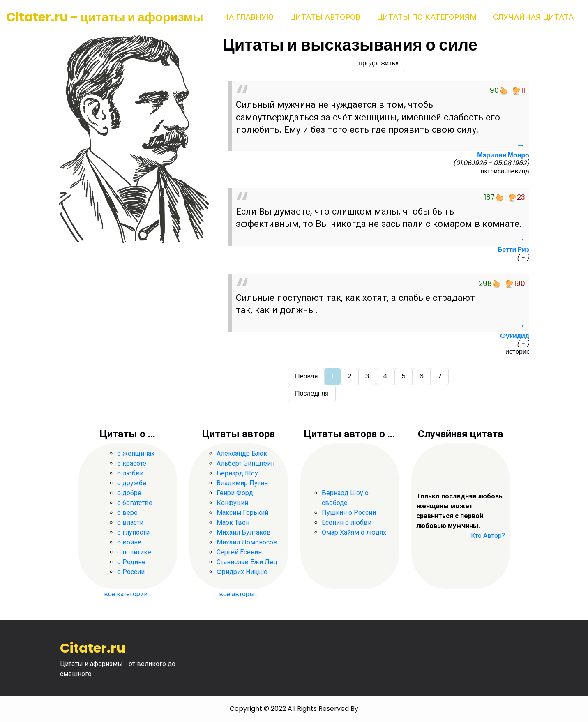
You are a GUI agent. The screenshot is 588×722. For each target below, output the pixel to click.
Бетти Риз (513, 250)
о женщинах (136, 453)
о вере (127, 513)
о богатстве (135, 503)
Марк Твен (233, 522)
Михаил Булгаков (244, 532)
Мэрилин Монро (503, 155)
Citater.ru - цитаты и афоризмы (105, 17)
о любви (130, 473)
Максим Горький (242, 513)
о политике (134, 552)
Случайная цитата (533, 17)
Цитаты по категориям (427, 17)
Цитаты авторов (325, 17)
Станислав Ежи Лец (247, 562)
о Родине (131, 562)
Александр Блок (242, 453)
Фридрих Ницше (242, 572)
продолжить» (378, 63)
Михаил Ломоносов (247, 542)
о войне (129, 542)
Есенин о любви (347, 522)
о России (131, 572)
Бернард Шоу (237, 473)
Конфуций (232, 503)
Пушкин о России (349, 513)
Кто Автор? (488, 536)
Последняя (312, 393)
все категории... (128, 594)
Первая (306, 376)
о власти (130, 522)
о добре (129, 493)
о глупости (133, 532)
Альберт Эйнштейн (246, 463)
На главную (248, 17)
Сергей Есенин (239, 552)
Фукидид (515, 336)
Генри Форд (235, 493)
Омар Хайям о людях (354, 532)
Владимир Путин (242, 483)
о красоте (132, 463)
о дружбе (132, 483)
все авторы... (239, 594)
